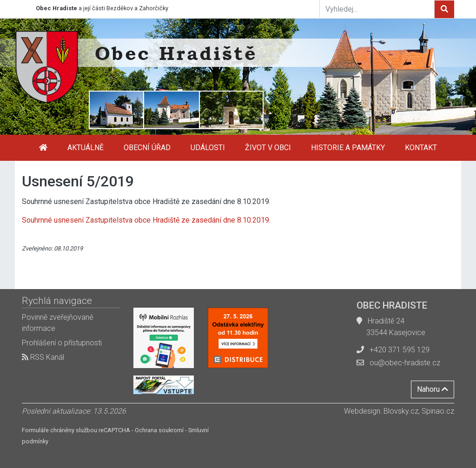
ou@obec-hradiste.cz (405, 363)
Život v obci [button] (268, 148)
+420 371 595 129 (400, 350)
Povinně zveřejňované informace (58, 323)
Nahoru (433, 389)
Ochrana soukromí (159, 430)
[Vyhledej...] (377, 9)
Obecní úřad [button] (147, 148)
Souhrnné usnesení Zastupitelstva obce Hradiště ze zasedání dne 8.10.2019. (146, 220)
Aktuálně (86, 148)
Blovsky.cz (401, 411)
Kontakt (421, 148)
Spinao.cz (438, 411)
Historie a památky (348, 148)
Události (208, 148)
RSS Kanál (43, 357)
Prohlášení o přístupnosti (62, 343)
